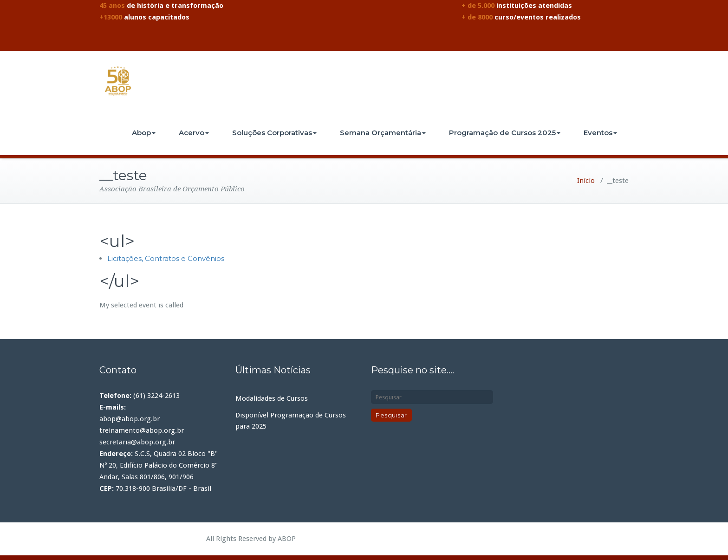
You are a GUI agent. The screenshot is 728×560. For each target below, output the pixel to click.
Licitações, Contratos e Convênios (166, 258)
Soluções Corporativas (274, 133)
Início (586, 181)
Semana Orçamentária (383, 133)
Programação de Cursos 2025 (505, 133)
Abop (144, 133)
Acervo (194, 133)
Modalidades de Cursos (272, 398)
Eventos (600, 133)
